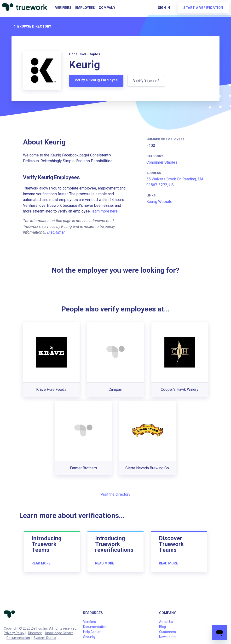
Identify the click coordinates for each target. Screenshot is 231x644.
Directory (35, 633)
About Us (166, 622)
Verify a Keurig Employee (96, 80)
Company (107, 8)
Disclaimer (56, 232)
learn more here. (105, 211)
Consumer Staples (162, 162)
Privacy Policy (14, 633)
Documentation (18, 638)
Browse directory (31, 26)
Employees (85, 8)
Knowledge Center (59, 633)
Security (89, 637)
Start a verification (203, 8)
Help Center (92, 632)
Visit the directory (115, 494)
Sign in (164, 8)
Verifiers (63, 8)
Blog (162, 627)
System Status (45, 638)
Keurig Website (159, 202)
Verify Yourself (146, 81)
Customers (167, 632)
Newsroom (167, 637)
